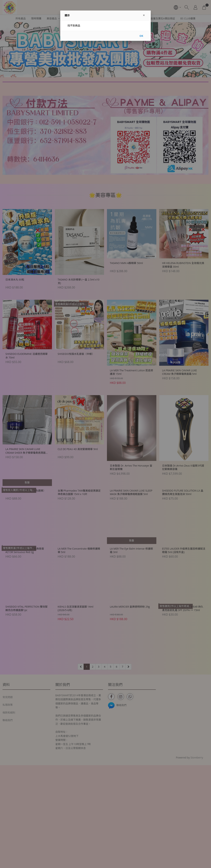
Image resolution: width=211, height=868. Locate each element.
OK (141, 36)
